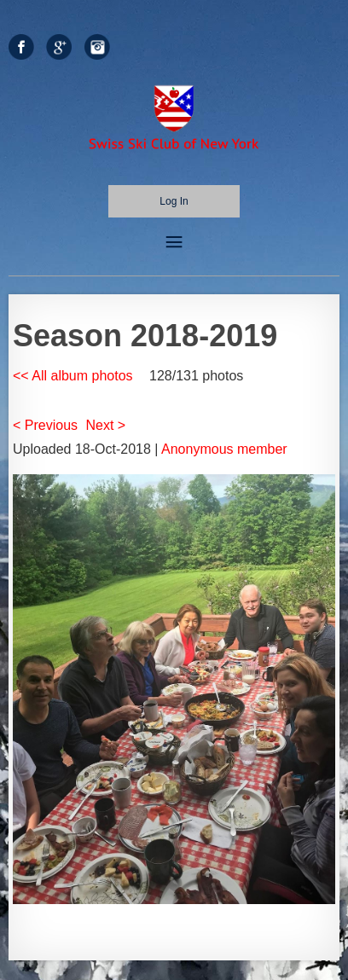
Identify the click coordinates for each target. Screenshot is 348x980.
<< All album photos (73, 376)
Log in (174, 201)
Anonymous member (224, 449)
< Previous (45, 425)
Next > (106, 425)
